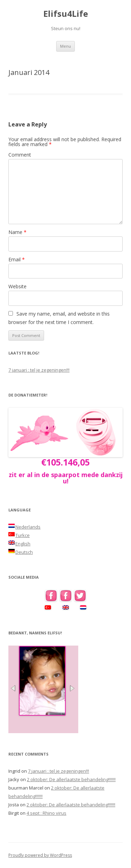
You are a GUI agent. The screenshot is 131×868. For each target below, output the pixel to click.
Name (17, 232)
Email (17, 259)
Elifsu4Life (66, 14)
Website (17, 286)
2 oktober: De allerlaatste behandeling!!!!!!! (71, 779)
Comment (20, 155)
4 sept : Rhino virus (46, 813)
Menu (65, 46)
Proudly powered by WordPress (40, 855)
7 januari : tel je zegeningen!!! (39, 370)
